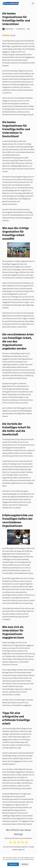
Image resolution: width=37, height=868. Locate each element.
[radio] (11, 843)
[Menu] (33, 3)
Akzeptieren (13, 864)
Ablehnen (25, 864)
